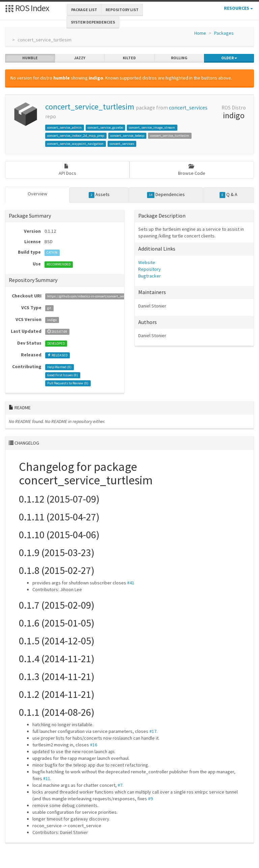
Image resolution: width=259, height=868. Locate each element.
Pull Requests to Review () (68, 383)
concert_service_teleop (127, 136)
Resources (238, 8)
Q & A (229, 195)
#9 (150, 799)
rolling (179, 58)
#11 (47, 778)
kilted (129, 58)
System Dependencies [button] (93, 22)
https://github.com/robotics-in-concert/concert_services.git (92, 296)
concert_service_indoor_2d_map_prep (76, 136)
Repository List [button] (122, 10)
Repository (150, 269)
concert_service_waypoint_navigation (75, 144)
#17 (153, 731)
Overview (37, 194)
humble (30, 58)
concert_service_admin (64, 127)
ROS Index (27, 8)
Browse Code (192, 170)
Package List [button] (84, 10)
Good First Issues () (63, 375)
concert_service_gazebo (105, 127)
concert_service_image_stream (152, 127)
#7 (120, 785)
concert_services (188, 108)
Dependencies (166, 195)
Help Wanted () (59, 367)
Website (147, 262)
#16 (94, 745)
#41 (131, 583)
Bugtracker (150, 276)
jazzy (80, 58)
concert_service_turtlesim (90, 107)
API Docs (67, 170)
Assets (99, 195)
